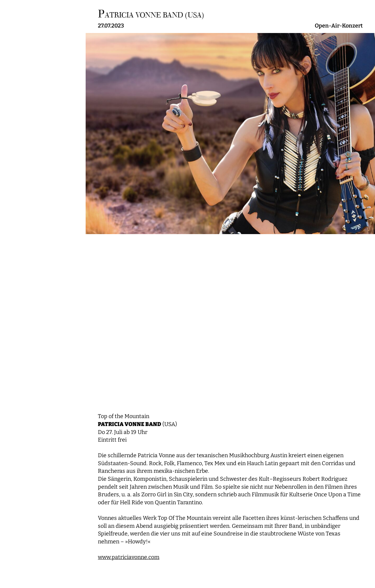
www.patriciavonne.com (129, 557)
